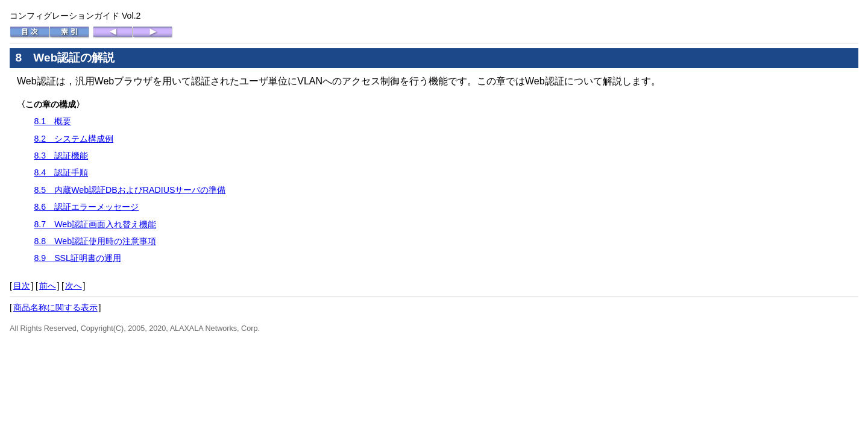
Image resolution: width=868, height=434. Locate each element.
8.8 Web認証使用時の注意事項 (95, 241)
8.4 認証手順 (61, 172)
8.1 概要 (52, 121)
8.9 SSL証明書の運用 (77, 258)
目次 (22, 286)
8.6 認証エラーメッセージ (86, 207)
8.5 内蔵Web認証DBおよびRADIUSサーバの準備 (130, 190)
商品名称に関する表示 (55, 307)
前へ (48, 286)
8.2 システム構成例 (74, 139)
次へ (74, 286)
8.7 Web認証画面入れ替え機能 (95, 224)
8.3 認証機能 (61, 156)
